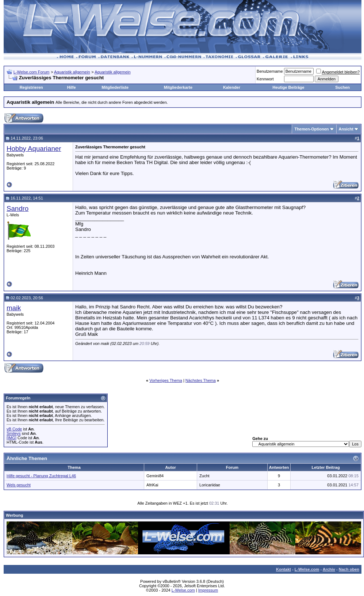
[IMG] (12, 438)
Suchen (342, 87)
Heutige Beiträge (288, 87)
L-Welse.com (307, 569)
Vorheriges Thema (166, 380)
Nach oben (349, 569)
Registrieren (31, 87)
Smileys (14, 433)
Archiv (329, 569)
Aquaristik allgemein (72, 72)
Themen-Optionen (311, 129)
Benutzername (270, 71)
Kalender (232, 87)
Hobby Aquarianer (34, 149)
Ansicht (346, 129)
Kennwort (265, 79)
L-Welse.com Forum (32, 72)
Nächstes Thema (201, 380)
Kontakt (283, 569)
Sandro (18, 208)
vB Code (14, 429)
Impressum (208, 590)
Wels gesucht (19, 485)
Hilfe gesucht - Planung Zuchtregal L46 (41, 476)
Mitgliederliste (115, 87)
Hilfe (72, 87)
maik (14, 308)
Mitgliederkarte (178, 87)
